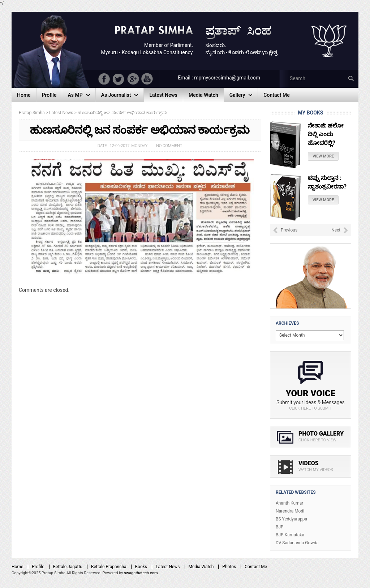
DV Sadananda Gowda (297, 543)
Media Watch (201, 567)
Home (17, 567)
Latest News (168, 567)
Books (141, 567)
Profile (38, 567)
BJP (280, 527)
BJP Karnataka (290, 535)
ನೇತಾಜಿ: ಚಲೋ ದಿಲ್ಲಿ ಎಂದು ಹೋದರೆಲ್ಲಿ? (326, 134)
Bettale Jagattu (68, 567)
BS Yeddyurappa (291, 519)
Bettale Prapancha (109, 567)
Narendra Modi (290, 511)
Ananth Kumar (289, 503)
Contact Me (256, 567)
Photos (229, 567)
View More (323, 156)
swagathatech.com (141, 573)
